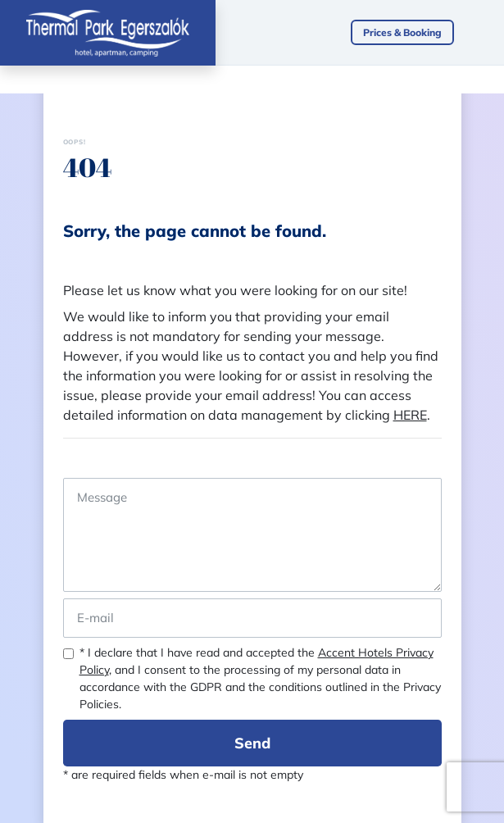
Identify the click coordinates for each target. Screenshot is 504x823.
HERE (410, 415)
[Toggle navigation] (487, 33)
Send (252, 743)
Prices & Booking (402, 32)
